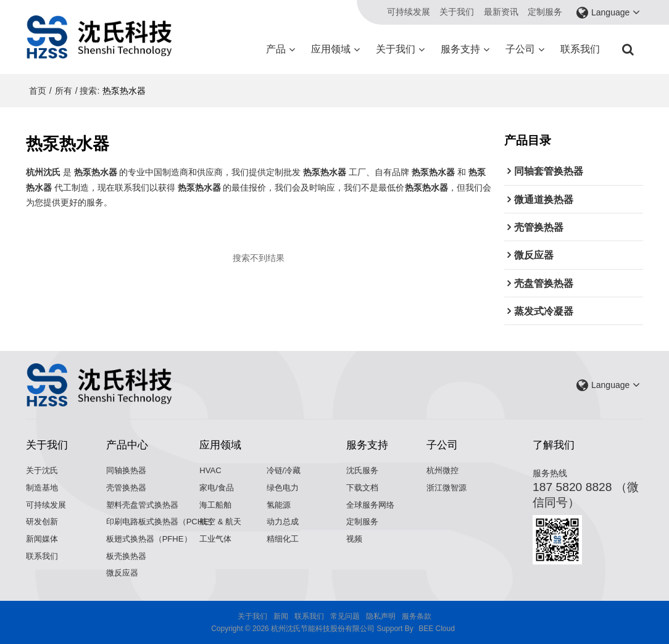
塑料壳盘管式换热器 (142, 505)
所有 (64, 91)
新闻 (281, 616)
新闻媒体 (42, 539)
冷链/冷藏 (284, 470)
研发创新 (42, 522)
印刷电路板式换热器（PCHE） (161, 522)
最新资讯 (501, 12)
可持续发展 (409, 12)
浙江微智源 (447, 488)
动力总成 (283, 522)
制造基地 (42, 488)
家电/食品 (217, 488)
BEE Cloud (437, 629)
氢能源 (279, 505)
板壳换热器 (126, 556)
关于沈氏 (42, 470)
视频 (354, 539)
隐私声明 (381, 616)
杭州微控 (443, 470)
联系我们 (580, 49)
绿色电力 (283, 488)
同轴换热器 (126, 470)
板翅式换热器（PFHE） (149, 539)
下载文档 (362, 488)
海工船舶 (215, 505)
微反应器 (122, 573)
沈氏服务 (362, 470)
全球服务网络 (370, 505)
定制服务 (545, 12)
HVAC (210, 470)
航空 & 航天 (220, 522)
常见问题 (345, 616)
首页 (38, 91)
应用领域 (331, 49)
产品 (276, 49)
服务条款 (417, 616)
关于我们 (457, 12)
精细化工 (283, 539)
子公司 (520, 49)
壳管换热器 (126, 488)
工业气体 (215, 539)
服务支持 (460, 49)
